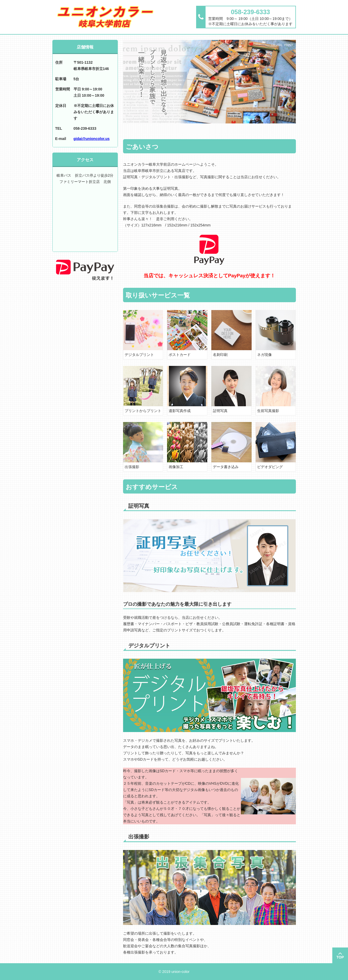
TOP (340, 957)
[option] (209, 82)
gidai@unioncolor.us (92, 139)
